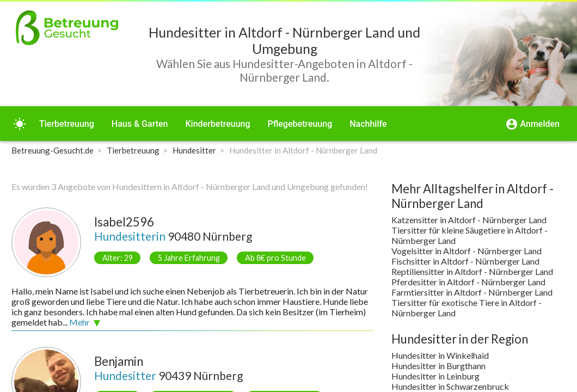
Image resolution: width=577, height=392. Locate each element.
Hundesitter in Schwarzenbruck (450, 386)
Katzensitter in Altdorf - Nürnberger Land (469, 220)
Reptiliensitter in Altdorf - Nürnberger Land (472, 271)
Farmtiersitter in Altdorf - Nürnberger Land (472, 292)
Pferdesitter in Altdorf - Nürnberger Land (468, 282)
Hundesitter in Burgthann (438, 366)
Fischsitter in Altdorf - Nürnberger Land (465, 261)
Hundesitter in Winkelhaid (440, 355)
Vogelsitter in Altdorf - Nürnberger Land (466, 251)
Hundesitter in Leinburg (435, 376)
